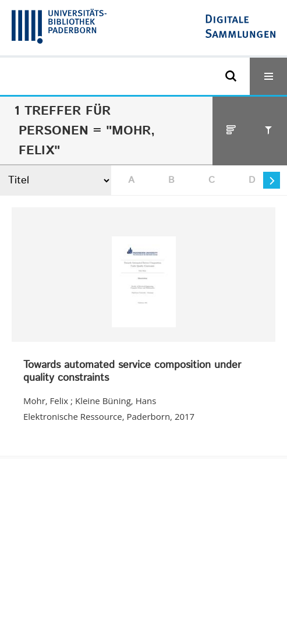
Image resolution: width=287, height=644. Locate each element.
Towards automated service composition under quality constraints (132, 372)
